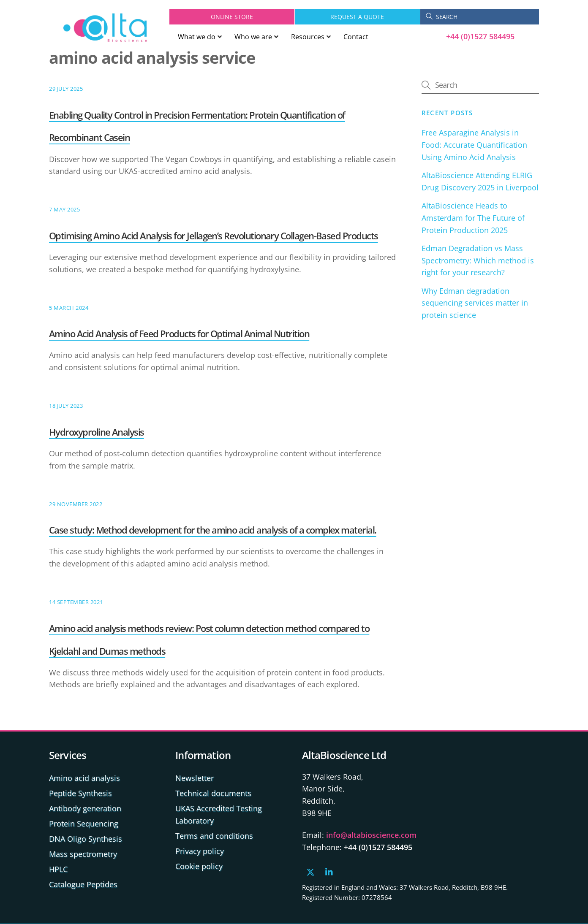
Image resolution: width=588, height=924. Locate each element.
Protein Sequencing (84, 824)
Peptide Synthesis (80, 793)
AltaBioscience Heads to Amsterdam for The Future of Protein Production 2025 (473, 218)
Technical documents (213, 793)
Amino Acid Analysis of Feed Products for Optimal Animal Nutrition (179, 333)
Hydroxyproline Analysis (97, 432)
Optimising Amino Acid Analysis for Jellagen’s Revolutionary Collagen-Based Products (214, 236)
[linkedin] (329, 871)
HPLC (58, 869)
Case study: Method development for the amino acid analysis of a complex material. (213, 530)
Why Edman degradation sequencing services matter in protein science (475, 303)
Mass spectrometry (83, 854)
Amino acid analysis (84, 778)
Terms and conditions (214, 836)
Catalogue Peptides (83, 884)
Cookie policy (199, 866)
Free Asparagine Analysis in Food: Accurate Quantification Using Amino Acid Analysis (474, 145)
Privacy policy (200, 851)
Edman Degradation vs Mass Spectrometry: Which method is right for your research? (478, 260)
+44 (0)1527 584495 (480, 36)
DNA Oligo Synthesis (86, 839)
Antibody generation (85, 808)
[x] (310, 871)
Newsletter (195, 778)
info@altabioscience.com (371, 835)
